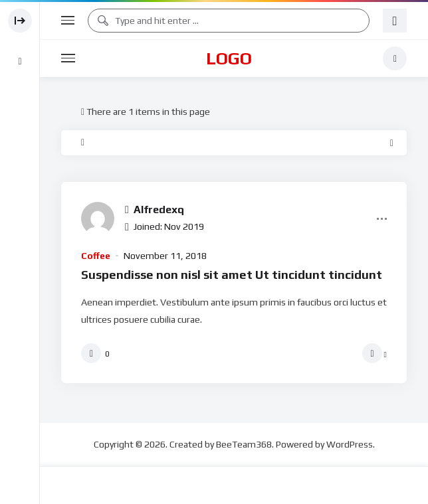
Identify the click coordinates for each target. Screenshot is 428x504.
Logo (229, 58)
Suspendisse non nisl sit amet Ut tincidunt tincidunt (232, 275)
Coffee (96, 256)
